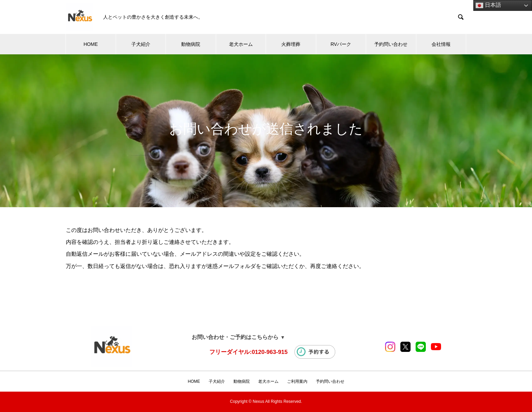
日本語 (488, 5)
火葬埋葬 (291, 44)
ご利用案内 (297, 381)
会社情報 (441, 44)
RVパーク (341, 44)
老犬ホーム (241, 44)
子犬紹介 (141, 44)
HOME (91, 44)
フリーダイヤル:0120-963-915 (249, 352)
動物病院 (191, 44)
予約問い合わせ (391, 44)
